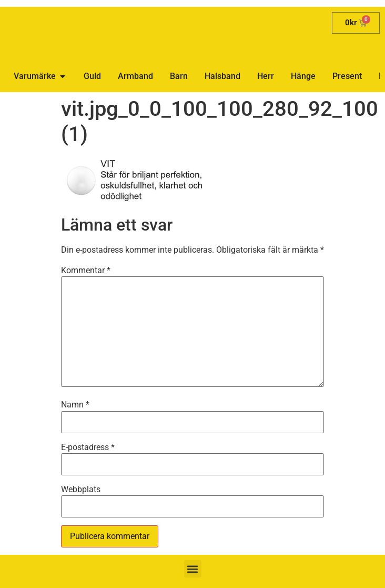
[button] (193, 569)
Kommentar (86, 271)
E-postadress (88, 447)
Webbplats (81, 490)
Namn (75, 405)
